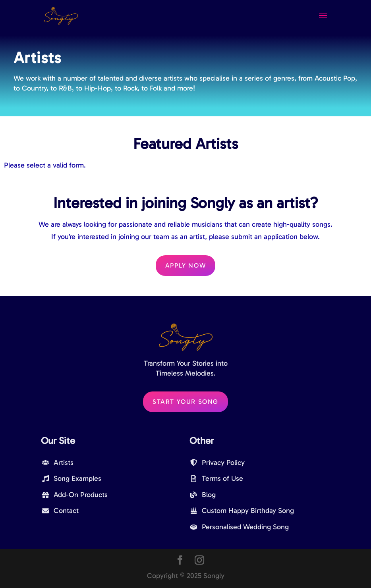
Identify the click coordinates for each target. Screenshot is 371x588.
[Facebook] (180, 561)
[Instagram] (199, 561)
